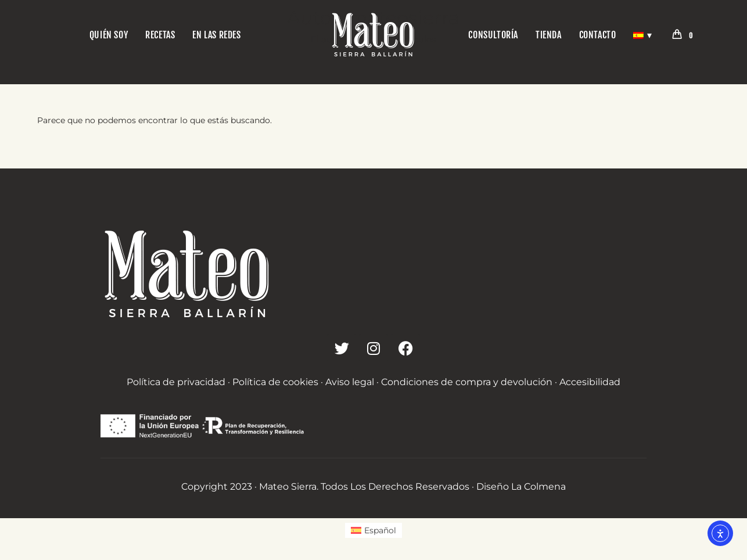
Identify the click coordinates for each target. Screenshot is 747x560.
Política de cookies (275, 382)
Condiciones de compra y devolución (467, 382)
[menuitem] (374, 530)
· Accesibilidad (588, 382)
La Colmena (538, 487)
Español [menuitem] (380, 530)
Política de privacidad (176, 382)
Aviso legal (350, 382)
